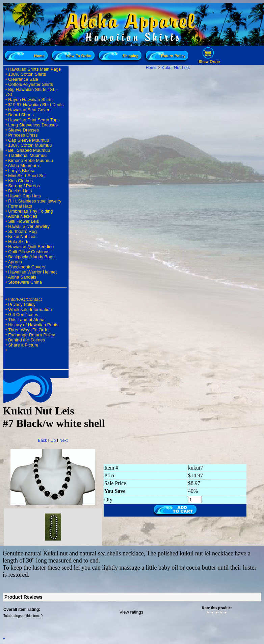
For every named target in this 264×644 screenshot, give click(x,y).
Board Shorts (21, 115)
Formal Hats (20, 206)
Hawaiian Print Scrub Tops (34, 120)
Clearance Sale (23, 79)
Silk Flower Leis (23, 221)
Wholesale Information (30, 309)
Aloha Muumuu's (24, 165)
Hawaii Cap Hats (24, 196)
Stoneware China (25, 282)
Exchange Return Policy (32, 335)
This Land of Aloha (26, 320)
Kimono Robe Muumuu (31, 160)
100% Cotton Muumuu (30, 145)
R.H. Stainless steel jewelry (35, 201)
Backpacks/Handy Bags (31, 257)
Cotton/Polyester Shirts (31, 84)
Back (42, 440)
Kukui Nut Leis (22, 236)
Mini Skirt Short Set (27, 176)
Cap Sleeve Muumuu (29, 140)
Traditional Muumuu (27, 155)
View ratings (131, 612)
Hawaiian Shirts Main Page (34, 69)
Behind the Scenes (27, 340)
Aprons (15, 262)
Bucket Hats (20, 191)
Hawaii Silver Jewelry (29, 226)
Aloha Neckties (22, 216)
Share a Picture (23, 345)
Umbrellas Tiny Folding (30, 211)
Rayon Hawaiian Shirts (30, 100)
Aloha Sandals (22, 277)
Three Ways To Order (29, 330)
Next (64, 440)
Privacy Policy (22, 304)
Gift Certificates (23, 315)
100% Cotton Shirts (27, 74)
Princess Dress (23, 135)
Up (53, 440)
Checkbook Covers (27, 267)
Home (151, 68)
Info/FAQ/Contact (25, 299)
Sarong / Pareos (24, 186)
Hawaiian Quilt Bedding (31, 247)
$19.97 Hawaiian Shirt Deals (36, 105)
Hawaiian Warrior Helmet (32, 272)
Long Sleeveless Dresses (33, 125)
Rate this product (217, 608)
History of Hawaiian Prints (33, 325)
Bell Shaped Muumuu (29, 150)
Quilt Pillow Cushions (29, 252)
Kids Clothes (20, 181)
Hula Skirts (19, 242)
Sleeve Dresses (23, 130)
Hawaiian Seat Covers (30, 110)
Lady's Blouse (22, 171)
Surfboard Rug (22, 231)
